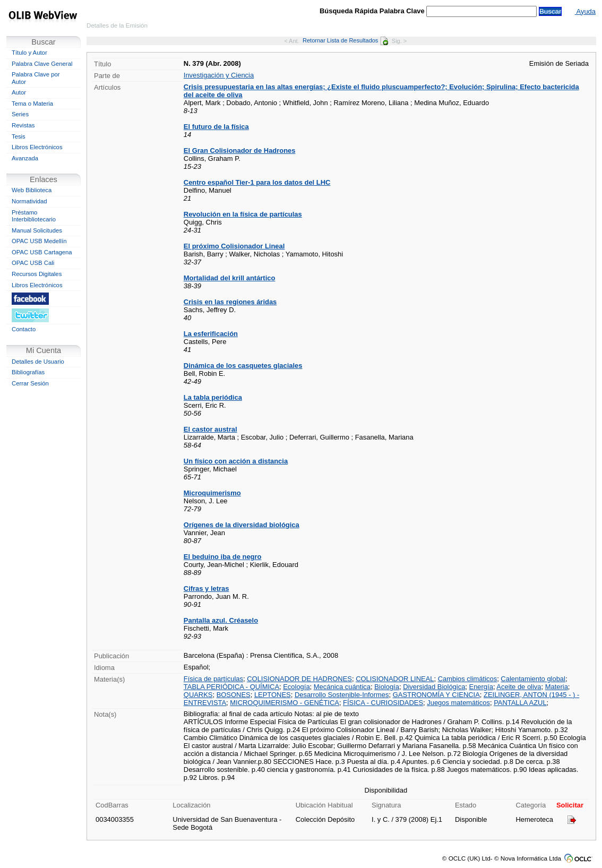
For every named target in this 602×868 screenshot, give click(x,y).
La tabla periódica (213, 397)
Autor (19, 92)
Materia (557, 687)
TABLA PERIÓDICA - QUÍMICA (231, 687)
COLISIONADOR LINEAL (395, 679)
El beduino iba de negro (223, 557)
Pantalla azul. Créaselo (221, 620)
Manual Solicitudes (37, 230)
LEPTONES (273, 695)
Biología (387, 687)
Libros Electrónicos (37, 147)
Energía (481, 687)
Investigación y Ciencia (219, 75)
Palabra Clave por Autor (36, 78)
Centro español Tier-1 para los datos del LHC (257, 182)
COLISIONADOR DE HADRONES (299, 679)
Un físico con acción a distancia (236, 461)
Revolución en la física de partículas (243, 214)
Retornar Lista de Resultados (345, 40)
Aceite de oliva (519, 687)
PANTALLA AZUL (520, 703)
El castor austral (210, 429)
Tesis (19, 136)
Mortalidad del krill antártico (230, 278)
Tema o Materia (32, 104)
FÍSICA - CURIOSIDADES (383, 703)
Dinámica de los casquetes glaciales (243, 366)
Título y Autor (29, 53)
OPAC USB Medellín (39, 241)
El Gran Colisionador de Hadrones (240, 151)
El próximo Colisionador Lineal (234, 246)
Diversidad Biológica (434, 687)
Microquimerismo (212, 493)
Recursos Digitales (37, 274)
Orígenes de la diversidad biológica (242, 525)
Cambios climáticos (467, 679)
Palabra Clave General (42, 64)
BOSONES (234, 695)
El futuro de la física (216, 127)
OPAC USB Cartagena (42, 252)
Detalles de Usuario (38, 362)
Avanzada (25, 158)
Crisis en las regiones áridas (230, 302)
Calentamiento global (533, 679)
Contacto (24, 329)
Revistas (23, 125)
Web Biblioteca (32, 190)
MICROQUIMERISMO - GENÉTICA (285, 703)
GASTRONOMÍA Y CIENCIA (436, 695)
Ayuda (585, 11)
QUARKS (198, 695)
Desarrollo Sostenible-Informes (342, 695)
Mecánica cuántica (342, 687)
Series (20, 114)
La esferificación (211, 334)
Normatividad (29, 201)
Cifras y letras (207, 588)
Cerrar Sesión (30, 383)
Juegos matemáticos (458, 703)
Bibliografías (28, 372)
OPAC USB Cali (33, 263)
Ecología (296, 687)
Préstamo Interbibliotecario (34, 216)
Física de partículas (213, 679)
